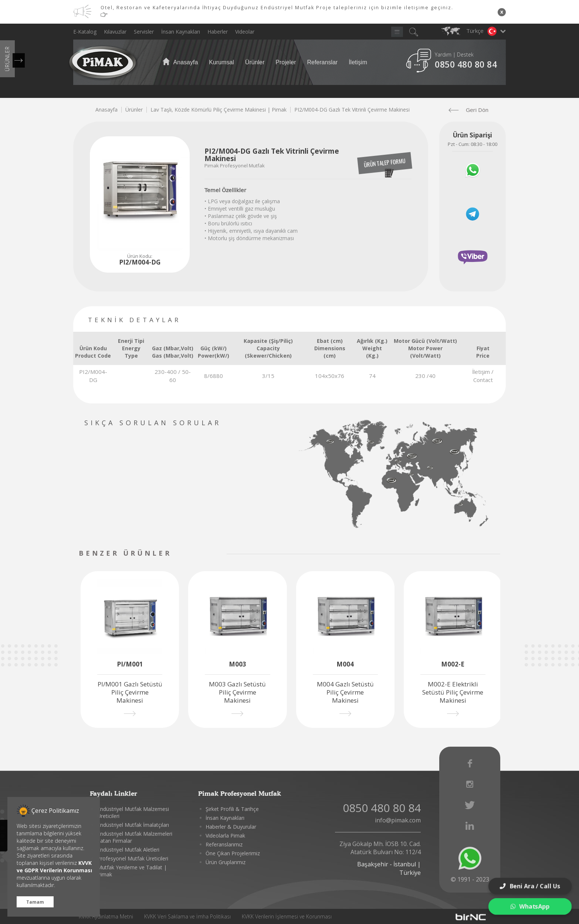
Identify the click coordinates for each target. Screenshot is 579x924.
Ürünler (255, 62)
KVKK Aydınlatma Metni (106, 916)
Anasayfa (180, 62)
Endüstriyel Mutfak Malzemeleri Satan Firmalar (135, 837)
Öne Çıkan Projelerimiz (233, 853)
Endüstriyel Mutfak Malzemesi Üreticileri (133, 812)
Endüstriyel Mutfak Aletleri (128, 850)
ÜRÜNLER (7, 59)
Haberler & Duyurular (231, 827)
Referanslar (322, 62)
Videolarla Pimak (225, 836)
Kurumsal (221, 62)
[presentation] (200, 554)
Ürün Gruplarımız (226, 862)
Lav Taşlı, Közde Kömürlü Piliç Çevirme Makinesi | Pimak (219, 110)
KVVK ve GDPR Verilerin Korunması (54, 867)
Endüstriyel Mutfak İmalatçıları (133, 825)
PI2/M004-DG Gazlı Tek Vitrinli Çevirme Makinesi (352, 110)
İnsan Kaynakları (181, 32)
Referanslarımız (224, 844)
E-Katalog (85, 32)
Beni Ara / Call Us (530, 886)
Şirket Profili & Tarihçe (232, 809)
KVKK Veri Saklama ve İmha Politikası (187, 916)
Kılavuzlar (115, 32)
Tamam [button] (35, 902)
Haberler (218, 32)
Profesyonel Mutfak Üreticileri (133, 858)
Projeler (286, 62)
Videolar (245, 32)
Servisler (144, 32)
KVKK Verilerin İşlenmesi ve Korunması (287, 916)
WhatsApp (530, 906)
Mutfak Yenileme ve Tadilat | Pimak (132, 871)
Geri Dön (471, 110)
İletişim (358, 62)
